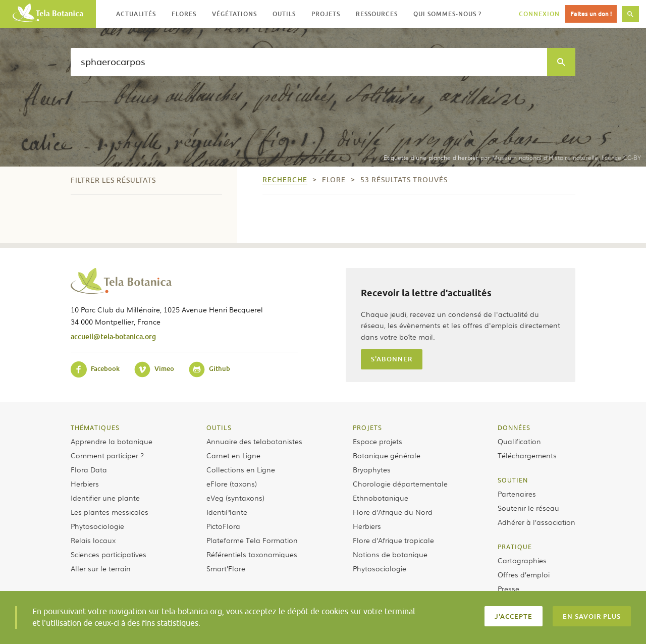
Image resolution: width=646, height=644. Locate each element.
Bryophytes (372, 469)
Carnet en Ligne (233, 455)
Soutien (513, 480)
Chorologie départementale (400, 484)
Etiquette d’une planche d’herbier (431, 157)
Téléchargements (527, 455)
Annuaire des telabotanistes (254, 441)
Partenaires (517, 494)
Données (514, 427)
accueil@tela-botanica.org (113, 336)
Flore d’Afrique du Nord (393, 512)
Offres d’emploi (524, 574)
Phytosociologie (97, 526)
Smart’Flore (226, 568)
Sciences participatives (109, 554)
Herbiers (85, 484)
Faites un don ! (591, 14)
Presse (508, 588)
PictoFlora (223, 526)
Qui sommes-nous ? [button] (447, 14)
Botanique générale (387, 455)
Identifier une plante (105, 498)
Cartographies (522, 560)
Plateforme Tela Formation (252, 540)
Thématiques (95, 427)
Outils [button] (284, 14)
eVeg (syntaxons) (235, 498)
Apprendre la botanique (112, 441)
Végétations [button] (234, 14)
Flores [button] (184, 14)
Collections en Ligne (241, 469)
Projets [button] (326, 14)
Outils (219, 427)
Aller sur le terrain (101, 568)
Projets (367, 427)
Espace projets (378, 441)
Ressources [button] (377, 14)
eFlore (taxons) (232, 484)
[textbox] (309, 62)
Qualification (519, 441)
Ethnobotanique (381, 498)
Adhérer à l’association (536, 522)
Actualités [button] (136, 14)
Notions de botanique (390, 554)
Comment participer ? (107, 455)
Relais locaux (93, 540)
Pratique (515, 547)
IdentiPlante (227, 512)
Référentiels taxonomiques (252, 554)
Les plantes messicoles (110, 512)
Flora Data (89, 469)
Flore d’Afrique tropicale (393, 540)
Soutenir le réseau (528, 508)
